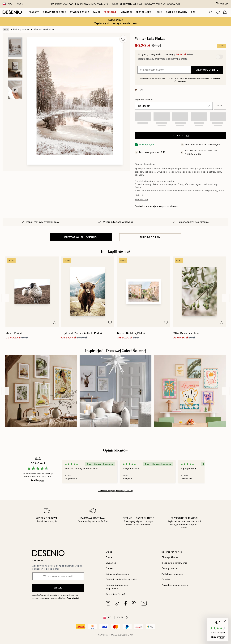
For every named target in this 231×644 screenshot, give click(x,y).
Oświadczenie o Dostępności (122, 579)
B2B (193, 12)
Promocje (110, 12)
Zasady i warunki (171, 568)
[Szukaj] (211, 12)
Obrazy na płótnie (54, 12)
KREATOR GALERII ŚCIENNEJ (81, 237)
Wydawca (111, 563)
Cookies (166, 579)
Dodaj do (180, 136)
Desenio (125, 635)
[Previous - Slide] (5, 298)
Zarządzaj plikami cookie (175, 585)
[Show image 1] (15, 47)
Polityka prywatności (173, 574)
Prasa (109, 557)
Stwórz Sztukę (79, 12)
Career (110, 568)
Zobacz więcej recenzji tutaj (116, 490)
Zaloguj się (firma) (116, 594)
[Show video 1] (15, 90)
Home (158, 12)
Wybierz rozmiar (144, 100)
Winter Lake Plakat (44, 29)
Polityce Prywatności (69, 598)
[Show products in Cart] (225, 12)
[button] (220, 106)
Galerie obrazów (177, 12)
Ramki (96, 12)
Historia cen (141, 199)
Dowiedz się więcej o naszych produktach (157, 206)
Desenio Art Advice (172, 552)
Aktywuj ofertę (207, 70)
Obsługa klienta (170, 557)
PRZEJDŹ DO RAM (150, 237)
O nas (109, 552)
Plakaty (34, 12)
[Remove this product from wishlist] (123, 39)
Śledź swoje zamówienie (174, 563)
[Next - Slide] (226, 298)
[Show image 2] (15, 69)
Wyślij (58, 588)
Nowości (126, 12)
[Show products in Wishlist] (218, 12)
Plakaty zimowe (21, 29)
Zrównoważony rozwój (118, 574)
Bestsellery (143, 12)
